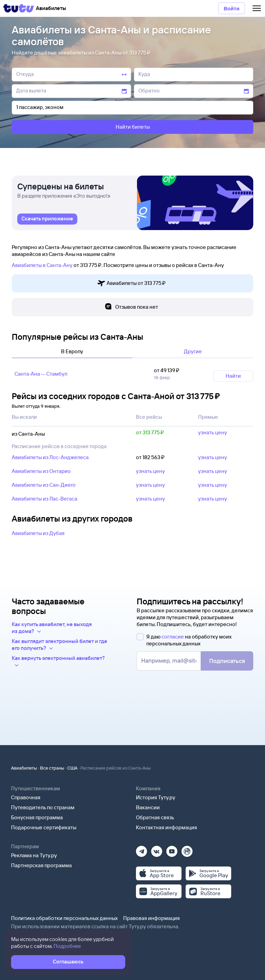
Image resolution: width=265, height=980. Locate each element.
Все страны (52, 768)
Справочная (26, 797)
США (72, 768)
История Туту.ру (156, 797)
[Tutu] (19, 8)
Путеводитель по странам (43, 807)
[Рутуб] (187, 849)
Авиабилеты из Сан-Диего (44, 485)
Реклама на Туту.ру (34, 855)
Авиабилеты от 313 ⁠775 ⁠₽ (131, 283)
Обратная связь (155, 817)
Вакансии (148, 807)
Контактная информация (166, 827)
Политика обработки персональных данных (64, 918)
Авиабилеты (24, 768)
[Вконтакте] (157, 849)
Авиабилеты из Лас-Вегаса (45, 499)
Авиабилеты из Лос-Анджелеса (50, 457)
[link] (47, 219)
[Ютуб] (172, 849)
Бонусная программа (37, 817)
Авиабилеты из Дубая (38, 533)
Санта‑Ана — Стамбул (41, 374)
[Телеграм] (141, 849)
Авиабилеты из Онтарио (41, 471)
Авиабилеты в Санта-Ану (42, 265)
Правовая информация (151, 918)
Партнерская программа (41, 865)
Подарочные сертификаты (44, 827)
